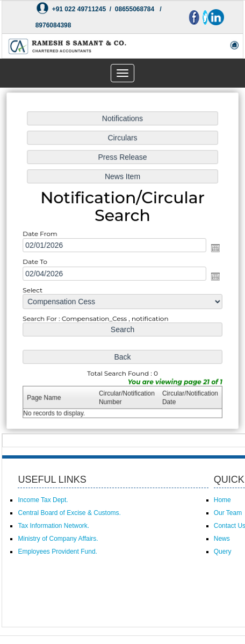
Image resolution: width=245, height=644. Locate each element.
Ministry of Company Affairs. (58, 539)
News (222, 539)
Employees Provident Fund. (57, 552)
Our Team (228, 513)
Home (222, 500)
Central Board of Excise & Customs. (69, 513)
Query (223, 552)
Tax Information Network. (53, 526)
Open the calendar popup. (214, 248)
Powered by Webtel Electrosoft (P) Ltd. (66, 615)
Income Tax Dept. (43, 500)
